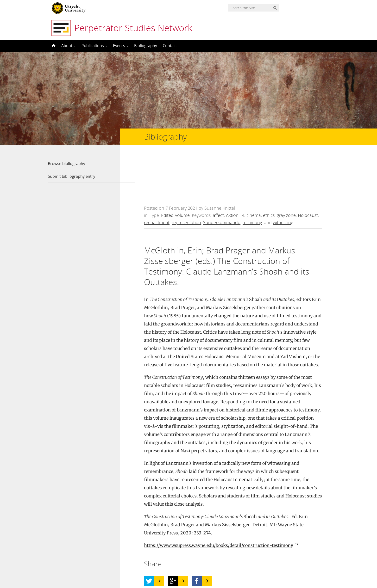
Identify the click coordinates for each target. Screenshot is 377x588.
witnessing (283, 178)
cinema (254, 171)
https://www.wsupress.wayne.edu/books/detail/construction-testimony (219, 501)
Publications (94, 46)
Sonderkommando (222, 178)
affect (218, 171)
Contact (170, 46)
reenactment (157, 178)
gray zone (286, 171)
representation (186, 178)
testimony (252, 178)
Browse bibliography (66, 164)
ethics (269, 171)
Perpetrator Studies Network (133, 28)
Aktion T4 (235, 171)
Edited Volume (175, 171)
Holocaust (308, 171)
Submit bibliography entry (72, 176)
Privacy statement (308, 566)
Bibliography (146, 46)
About (69, 46)
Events (121, 46)
